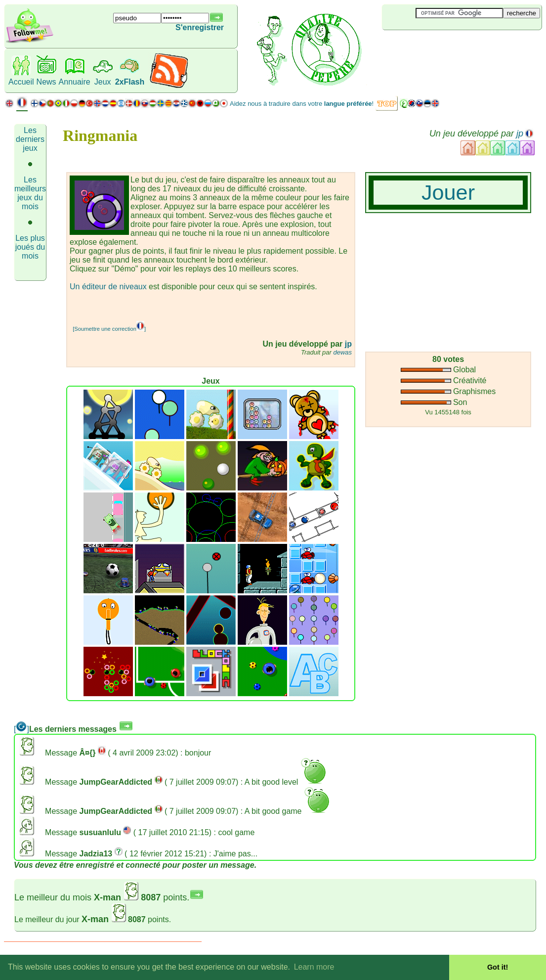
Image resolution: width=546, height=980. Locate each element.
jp (520, 134)
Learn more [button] (314, 967)
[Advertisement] (441, 46)
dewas (342, 352)
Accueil (21, 82)
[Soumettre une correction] (109, 329)
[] (21, 729)
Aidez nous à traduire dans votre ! (302, 104)
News (46, 82)
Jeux (103, 82)
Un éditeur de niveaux (108, 287)
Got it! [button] (498, 967)
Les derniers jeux (30, 139)
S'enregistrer (200, 27)
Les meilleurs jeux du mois (30, 193)
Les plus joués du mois (30, 247)
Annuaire (75, 82)
